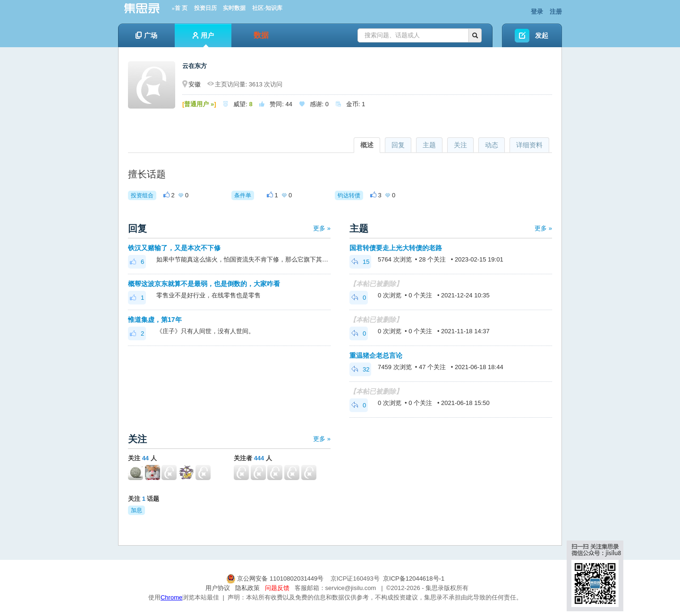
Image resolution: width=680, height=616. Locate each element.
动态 (492, 145)
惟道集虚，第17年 (155, 320)
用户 (203, 39)
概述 (367, 145)
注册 (556, 12)
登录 (537, 12)
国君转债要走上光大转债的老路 (396, 248)
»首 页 (180, 8)
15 (360, 262)
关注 (460, 145)
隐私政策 (247, 588)
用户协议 (218, 588)
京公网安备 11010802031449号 (276, 578)
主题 (429, 145)
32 (360, 369)
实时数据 (234, 8)
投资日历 (205, 8)
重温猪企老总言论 (376, 355)
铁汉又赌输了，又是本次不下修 (174, 248)
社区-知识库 (267, 8)
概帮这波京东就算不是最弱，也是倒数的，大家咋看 (204, 284)
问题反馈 (277, 588)
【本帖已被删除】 (376, 284)
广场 (146, 35)
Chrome (171, 597)
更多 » (322, 228)
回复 (398, 145)
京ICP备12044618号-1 (414, 578)
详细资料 (529, 145)
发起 (542, 35)
